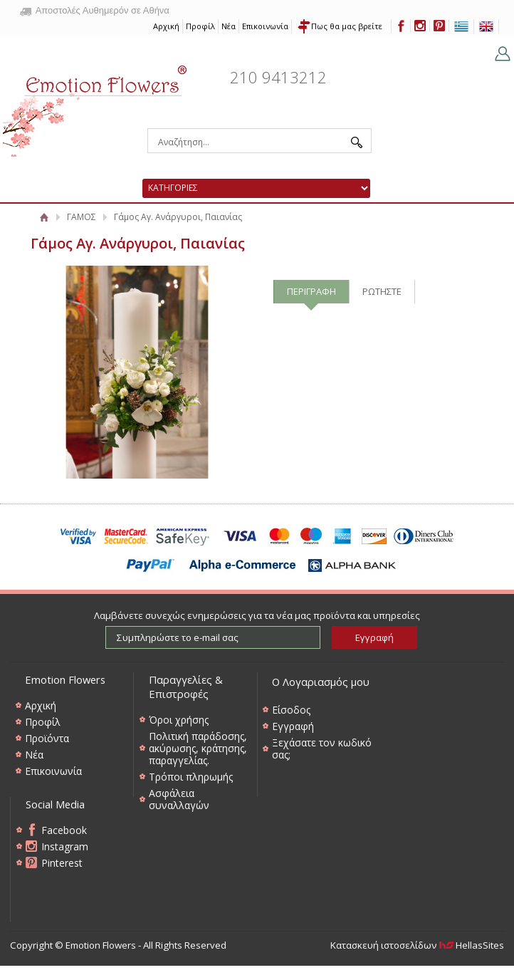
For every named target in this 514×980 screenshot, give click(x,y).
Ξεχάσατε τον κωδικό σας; (322, 749)
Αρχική (166, 26)
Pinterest (62, 863)
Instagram (65, 846)
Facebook (64, 830)
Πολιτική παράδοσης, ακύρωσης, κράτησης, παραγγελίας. (198, 748)
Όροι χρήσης (179, 720)
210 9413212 (278, 77)
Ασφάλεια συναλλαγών (179, 799)
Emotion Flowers (95, 106)
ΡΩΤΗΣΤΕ (382, 291)
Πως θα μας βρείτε (347, 26)
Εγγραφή (293, 726)
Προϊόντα (47, 738)
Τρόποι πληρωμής (191, 777)
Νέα (229, 26)
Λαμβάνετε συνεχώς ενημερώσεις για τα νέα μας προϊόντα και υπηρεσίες (257, 615)
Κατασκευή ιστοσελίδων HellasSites (417, 945)
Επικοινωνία (265, 26)
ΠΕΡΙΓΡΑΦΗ (311, 291)
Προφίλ (200, 26)
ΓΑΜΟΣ (82, 217)
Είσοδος (291, 710)
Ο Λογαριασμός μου (321, 682)
